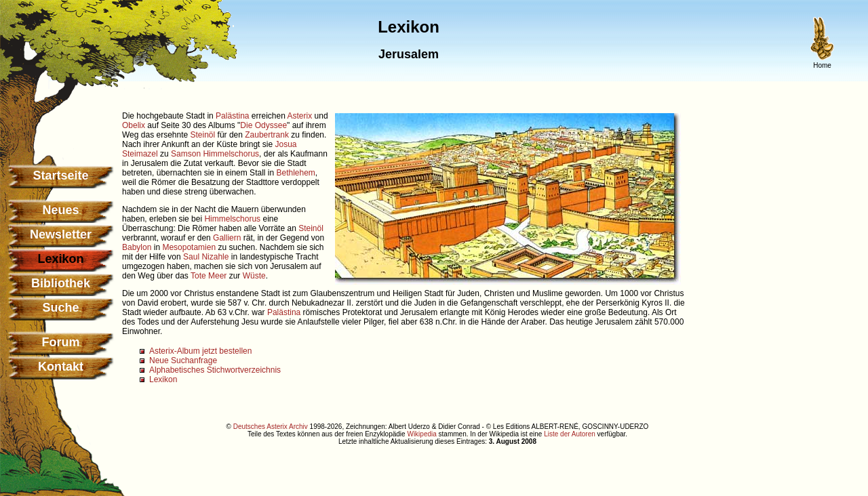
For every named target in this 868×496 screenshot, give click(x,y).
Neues (60, 210)
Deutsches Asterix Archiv (271, 427)
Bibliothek (61, 283)
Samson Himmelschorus (215, 154)
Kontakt (61, 367)
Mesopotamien (189, 247)
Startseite (60, 175)
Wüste (254, 276)
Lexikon (163, 379)
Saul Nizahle (206, 257)
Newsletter (61, 234)
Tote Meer (209, 276)
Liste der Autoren (570, 434)
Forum (61, 342)
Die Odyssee (263, 125)
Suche (60, 308)
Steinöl (203, 135)
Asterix (300, 116)
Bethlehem (295, 173)
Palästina (232, 116)
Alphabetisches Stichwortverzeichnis (215, 370)
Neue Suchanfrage (183, 360)
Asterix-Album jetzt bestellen (200, 351)
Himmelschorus (232, 219)
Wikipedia (421, 434)
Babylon (137, 247)
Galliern (227, 238)
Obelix (134, 125)
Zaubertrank (267, 135)
